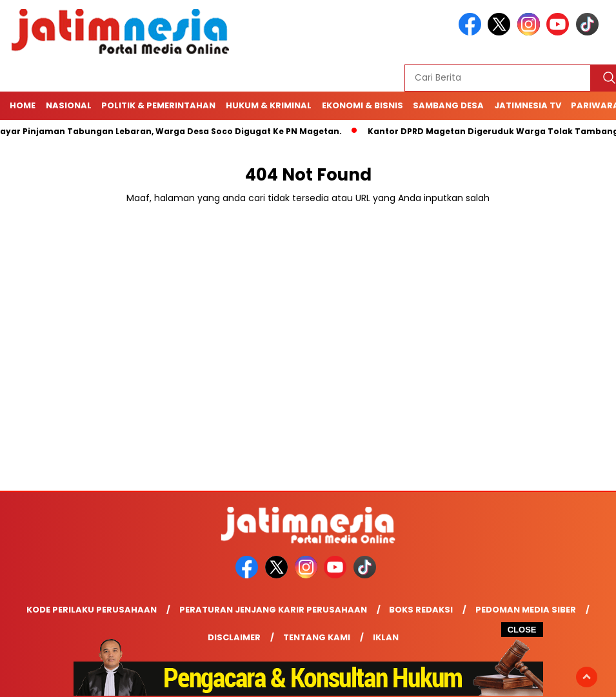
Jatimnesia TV (528, 105)
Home (23, 105)
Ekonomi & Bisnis (363, 105)
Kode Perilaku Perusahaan (92, 610)
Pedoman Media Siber (526, 610)
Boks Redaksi (421, 610)
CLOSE (522, 630)
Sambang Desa (448, 105)
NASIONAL (69, 105)
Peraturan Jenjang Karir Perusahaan (273, 610)
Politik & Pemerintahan (158, 105)
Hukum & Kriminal (269, 105)
